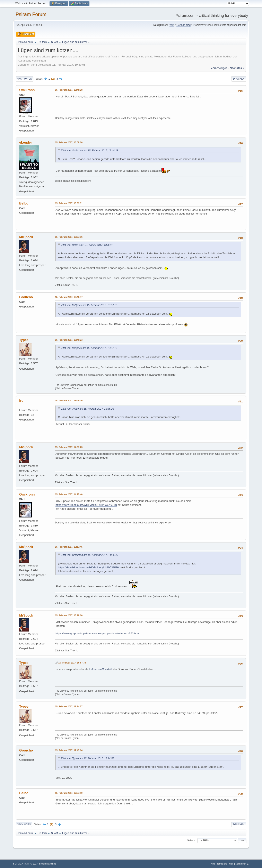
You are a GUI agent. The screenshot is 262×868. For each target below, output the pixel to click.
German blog (184, 25)
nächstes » (237, 68)
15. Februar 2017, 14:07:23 (69, 447)
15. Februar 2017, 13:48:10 (69, 401)
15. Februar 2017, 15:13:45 (69, 547)
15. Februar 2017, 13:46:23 (69, 340)
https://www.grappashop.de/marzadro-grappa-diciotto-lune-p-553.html (97, 633)
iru (21, 401)
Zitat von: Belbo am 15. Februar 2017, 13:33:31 (87, 245)
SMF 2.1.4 (18, 864)
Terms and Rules (225, 864)
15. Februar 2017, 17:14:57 (69, 706)
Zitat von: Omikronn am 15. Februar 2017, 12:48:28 (90, 151)
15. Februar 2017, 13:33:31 (69, 203)
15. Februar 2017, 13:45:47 (69, 297)
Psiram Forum (31, 14)
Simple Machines (47, 864)
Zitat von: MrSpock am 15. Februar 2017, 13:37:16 (89, 305)
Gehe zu (191, 840)
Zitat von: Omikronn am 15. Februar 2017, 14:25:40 (90, 555)
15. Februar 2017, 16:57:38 (72, 663)
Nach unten (24, 79)
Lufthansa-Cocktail (100, 669)
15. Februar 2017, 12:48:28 (69, 90)
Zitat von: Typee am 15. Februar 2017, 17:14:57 (88, 758)
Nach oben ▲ (242, 864)
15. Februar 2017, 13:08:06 (69, 142)
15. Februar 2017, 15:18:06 (69, 615)
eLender (26, 142)
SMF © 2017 (32, 864)
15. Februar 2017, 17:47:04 (69, 750)
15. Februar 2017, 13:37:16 (69, 237)
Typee (24, 340)
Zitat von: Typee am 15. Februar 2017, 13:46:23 (88, 409)
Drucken (239, 79)
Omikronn (27, 90)
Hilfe (213, 864)
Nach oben (24, 824)
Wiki (172, 25)
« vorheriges (219, 68)
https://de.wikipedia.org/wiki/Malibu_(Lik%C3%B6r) (86, 505)
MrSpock (26, 237)
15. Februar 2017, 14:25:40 (69, 494)
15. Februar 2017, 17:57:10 (69, 793)
